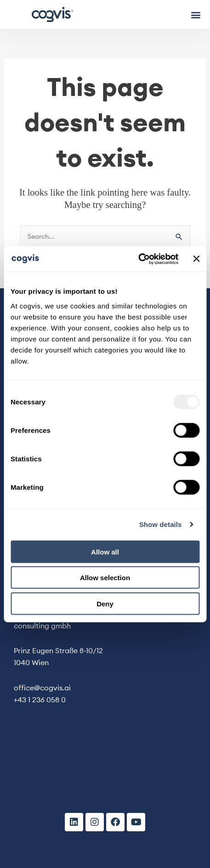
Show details (161, 524)
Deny (105, 603)
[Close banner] (196, 259)
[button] (196, 14)
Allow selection (105, 578)
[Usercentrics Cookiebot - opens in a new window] (138, 259)
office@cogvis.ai (42, 688)
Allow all (105, 552)
